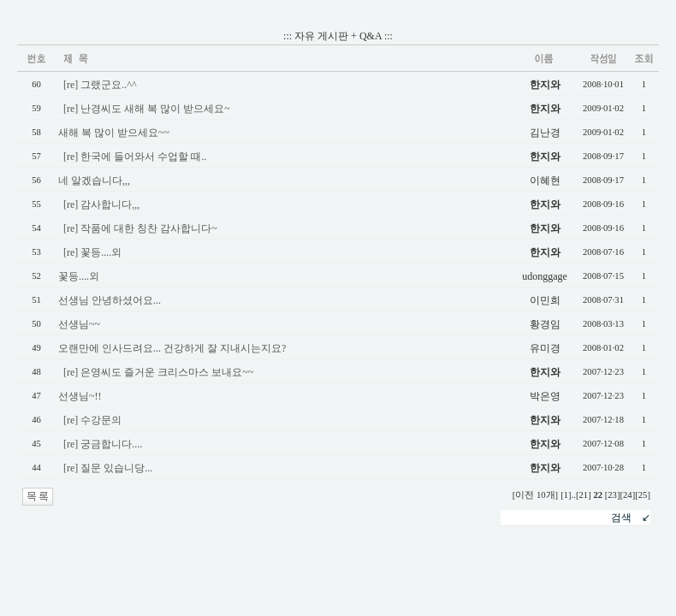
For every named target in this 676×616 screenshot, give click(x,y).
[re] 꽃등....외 (92, 252)
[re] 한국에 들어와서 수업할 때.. (135, 157)
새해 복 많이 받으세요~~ (114, 133)
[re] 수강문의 (92, 420)
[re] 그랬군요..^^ (100, 85)
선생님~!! (80, 396)
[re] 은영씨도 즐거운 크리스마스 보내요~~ (158, 372)
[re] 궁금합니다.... (103, 444)
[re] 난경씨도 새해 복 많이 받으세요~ (147, 109)
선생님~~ (79, 324)
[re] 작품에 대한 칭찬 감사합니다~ (140, 228)
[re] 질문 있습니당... (108, 468)
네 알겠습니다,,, (94, 181)
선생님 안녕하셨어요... (110, 300)
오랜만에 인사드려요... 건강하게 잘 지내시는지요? (172, 348)
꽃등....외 (79, 276)
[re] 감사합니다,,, (101, 204)
